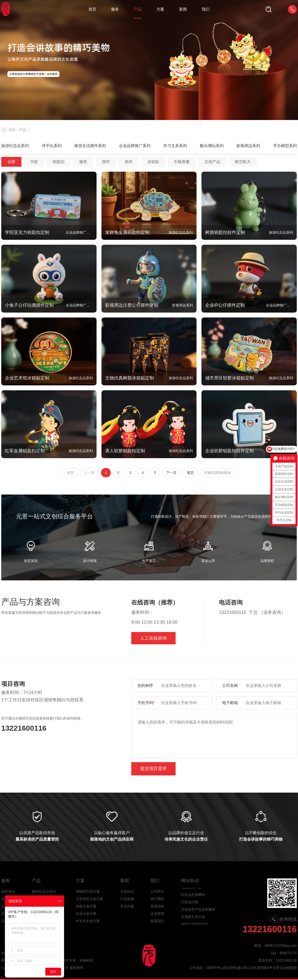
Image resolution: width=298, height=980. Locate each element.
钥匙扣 (59, 162)
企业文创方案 (86, 914)
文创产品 (212, 162)
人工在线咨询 (153, 638)
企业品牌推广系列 (135, 146)
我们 (155, 881)
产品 (23, 130)
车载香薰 (182, 162)
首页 (12, 130)
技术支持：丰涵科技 (78, 960)
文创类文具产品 (193, 922)
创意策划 (8, 891)
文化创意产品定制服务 (198, 915)
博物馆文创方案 (88, 891)
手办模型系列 (285, 146)
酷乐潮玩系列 (212, 146)
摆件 (106, 162)
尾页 (190, 473)
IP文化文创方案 (88, 921)
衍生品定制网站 (193, 900)
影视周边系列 (248, 146)
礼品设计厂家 (191, 892)
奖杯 (129, 162)
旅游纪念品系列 (15, 146)
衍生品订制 (190, 907)
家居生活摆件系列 (90, 146)
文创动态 (127, 891)
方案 (80, 881)
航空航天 (243, 162)
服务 (6, 881)
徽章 (83, 162)
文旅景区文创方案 (90, 899)
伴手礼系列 (52, 146)
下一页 (171, 473)
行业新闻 (127, 899)
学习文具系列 (175, 146)
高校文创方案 (86, 906)
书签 (34, 162)
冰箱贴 (153, 162)
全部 (11, 162)
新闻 (125, 881)
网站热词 (190, 881)
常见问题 (127, 906)
